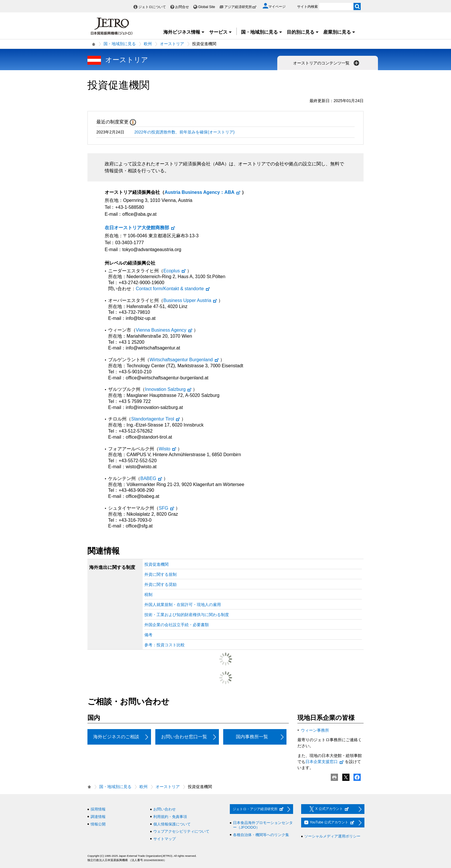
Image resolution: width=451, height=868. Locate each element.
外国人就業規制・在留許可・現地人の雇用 (183, 605)
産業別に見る (339, 32)
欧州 (148, 44)
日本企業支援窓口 (325, 762)
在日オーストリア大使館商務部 (140, 228)
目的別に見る (303, 32)
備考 (148, 635)
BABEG (151, 478)
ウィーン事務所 (315, 730)
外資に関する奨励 (160, 584)
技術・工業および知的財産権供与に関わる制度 (187, 615)
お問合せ (182, 7)
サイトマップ (165, 839)
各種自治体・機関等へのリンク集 (261, 835)
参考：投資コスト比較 (165, 645)
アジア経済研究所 (240, 7)
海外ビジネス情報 (184, 32)
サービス (221, 32)
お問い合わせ (165, 809)
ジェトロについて (152, 7)
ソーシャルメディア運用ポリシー (332, 836)
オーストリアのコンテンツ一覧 (327, 63)
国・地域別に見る (262, 32)
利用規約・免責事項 (170, 817)
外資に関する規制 (160, 574)
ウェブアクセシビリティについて (181, 831)
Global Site (207, 7)
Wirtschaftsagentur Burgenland (184, 360)
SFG (167, 508)
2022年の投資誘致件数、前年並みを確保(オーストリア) (184, 132)
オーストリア (172, 44)
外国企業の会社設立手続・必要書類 (177, 625)
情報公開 (98, 824)
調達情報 (98, 817)
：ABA (203, 192)
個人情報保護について (172, 824)
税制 (148, 594)
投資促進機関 (156, 564)
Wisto (168, 449)
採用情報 (98, 809)
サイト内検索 (307, 7)
